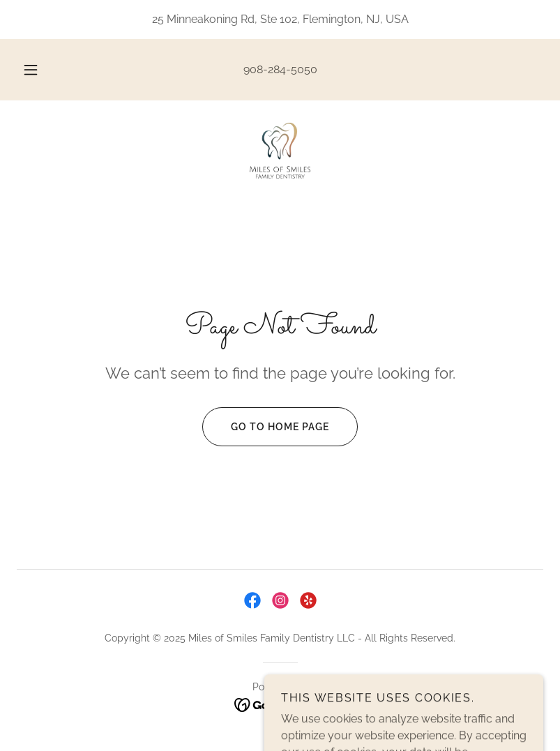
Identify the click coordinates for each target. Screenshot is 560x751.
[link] (280, 151)
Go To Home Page (266, 427)
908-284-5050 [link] (280, 69)
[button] (40, 70)
